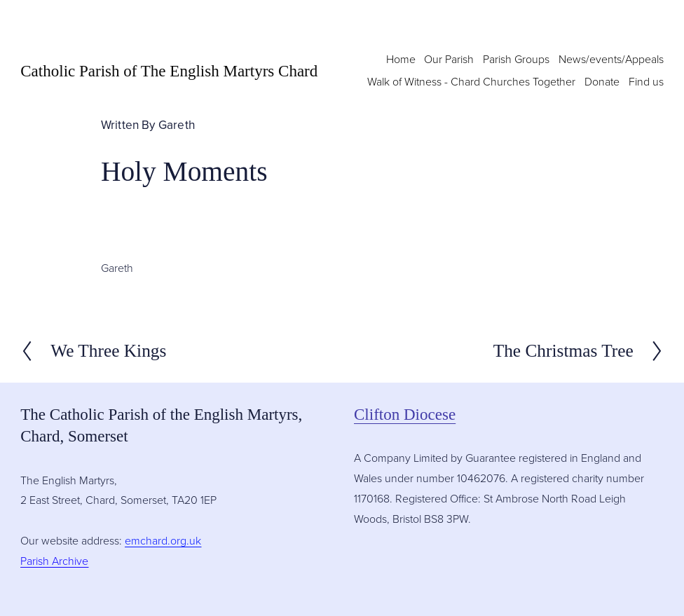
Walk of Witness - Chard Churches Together (471, 81)
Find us (646, 81)
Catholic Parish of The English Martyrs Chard (169, 71)
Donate (602, 81)
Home (401, 59)
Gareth (177, 124)
